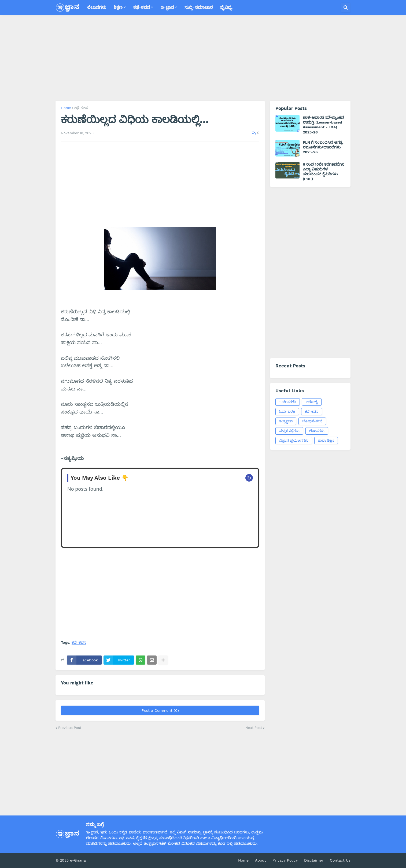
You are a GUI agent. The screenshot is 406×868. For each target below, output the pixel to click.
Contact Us (340, 860)
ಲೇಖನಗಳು (317, 431)
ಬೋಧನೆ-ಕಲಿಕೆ (312, 421)
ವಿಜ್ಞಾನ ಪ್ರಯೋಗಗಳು (294, 440)
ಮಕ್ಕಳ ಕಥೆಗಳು (289, 431)
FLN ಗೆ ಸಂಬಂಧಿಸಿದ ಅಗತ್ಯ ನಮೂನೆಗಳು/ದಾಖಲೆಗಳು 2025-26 (323, 147)
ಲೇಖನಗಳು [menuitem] (97, 7)
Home (66, 108)
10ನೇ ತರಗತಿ (288, 402)
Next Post (254, 728)
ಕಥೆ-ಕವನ (81, 108)
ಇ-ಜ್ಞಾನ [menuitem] (167, 7)
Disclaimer (314, 860)
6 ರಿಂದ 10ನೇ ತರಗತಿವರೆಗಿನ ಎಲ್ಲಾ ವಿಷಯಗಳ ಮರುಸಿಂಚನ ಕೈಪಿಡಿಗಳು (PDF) (324, 172)
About (261, 860)
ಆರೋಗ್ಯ (312, 402)
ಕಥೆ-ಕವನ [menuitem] (142, 7)
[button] (346, 8)
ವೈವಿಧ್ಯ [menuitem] (226, 7)
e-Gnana (78, 860)
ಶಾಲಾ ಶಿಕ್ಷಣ (326, 440)
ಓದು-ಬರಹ (287, 411)
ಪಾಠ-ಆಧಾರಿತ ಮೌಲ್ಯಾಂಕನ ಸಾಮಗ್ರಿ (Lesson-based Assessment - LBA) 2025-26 (323, 125)
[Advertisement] (203, 58)
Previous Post (70, 728)
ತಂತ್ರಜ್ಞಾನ (286, 421)
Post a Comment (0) (160, 710)
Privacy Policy (285, 860)
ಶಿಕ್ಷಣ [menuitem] (118, 7)
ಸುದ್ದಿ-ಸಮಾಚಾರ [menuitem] (199, 7)
